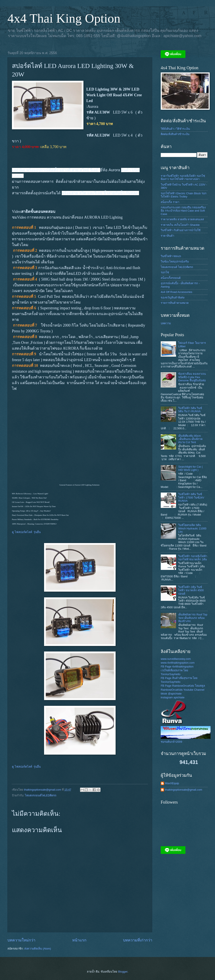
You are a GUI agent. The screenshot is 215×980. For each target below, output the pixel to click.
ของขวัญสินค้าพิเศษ (173, 298)
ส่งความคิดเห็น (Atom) (38, 949)
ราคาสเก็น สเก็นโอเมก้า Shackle (180, 225)
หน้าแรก (79, 940)
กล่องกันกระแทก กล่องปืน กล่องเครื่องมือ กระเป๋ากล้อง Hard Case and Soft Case (183, 211)
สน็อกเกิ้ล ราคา (170, 202)
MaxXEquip (172, 783)
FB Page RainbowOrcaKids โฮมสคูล (183, 686)
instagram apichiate (173, 697)
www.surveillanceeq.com (176, 659)
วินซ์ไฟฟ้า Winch (171, 256)
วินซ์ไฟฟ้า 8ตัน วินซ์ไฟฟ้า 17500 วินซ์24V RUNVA (191, 497)
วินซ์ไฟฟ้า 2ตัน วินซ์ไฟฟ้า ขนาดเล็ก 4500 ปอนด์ (191, 590)
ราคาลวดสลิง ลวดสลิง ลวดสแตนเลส (182, 219)
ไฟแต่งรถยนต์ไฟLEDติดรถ (41, 795)
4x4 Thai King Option (64, 18)
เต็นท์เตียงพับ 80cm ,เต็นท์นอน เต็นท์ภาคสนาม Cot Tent (190, 439)
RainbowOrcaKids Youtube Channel (183, 690)
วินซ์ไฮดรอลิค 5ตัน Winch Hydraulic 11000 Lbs (192, 528)
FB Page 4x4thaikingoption (177, 667)
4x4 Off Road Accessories (176, 292)
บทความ (166, 323)
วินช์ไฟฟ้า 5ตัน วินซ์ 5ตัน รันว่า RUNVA (190, 410)
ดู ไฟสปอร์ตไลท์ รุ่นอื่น (26, 532)
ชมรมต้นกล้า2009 (171, 742)
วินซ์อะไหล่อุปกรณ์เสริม (175, 262)
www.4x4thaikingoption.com (178, 663)
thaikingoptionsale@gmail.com (184, 790)
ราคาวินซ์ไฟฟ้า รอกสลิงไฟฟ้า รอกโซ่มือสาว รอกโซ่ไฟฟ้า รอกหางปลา (183, 177)
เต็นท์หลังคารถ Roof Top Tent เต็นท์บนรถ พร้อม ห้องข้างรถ (193, 618)
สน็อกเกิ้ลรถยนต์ (171, 278)
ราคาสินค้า (167, 236)
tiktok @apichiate (171, 694)
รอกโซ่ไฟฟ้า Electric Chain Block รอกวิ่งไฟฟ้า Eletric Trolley (184, 195)
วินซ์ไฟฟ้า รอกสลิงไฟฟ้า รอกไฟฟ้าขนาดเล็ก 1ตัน (193, 558)
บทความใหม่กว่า (21, 940)
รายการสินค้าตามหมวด (175, 303)
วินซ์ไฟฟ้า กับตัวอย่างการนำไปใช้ (181, 230)
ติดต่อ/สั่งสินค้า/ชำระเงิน (175, 134)
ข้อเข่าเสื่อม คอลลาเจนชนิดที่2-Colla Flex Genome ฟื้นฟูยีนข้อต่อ (192, 377)
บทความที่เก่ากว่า (138, 940)
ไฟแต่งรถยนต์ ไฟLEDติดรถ (177, 267)
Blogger (123, 972)
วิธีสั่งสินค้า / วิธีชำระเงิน (175, 129)
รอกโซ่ (165, 272)
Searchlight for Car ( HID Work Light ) (190, 468)
